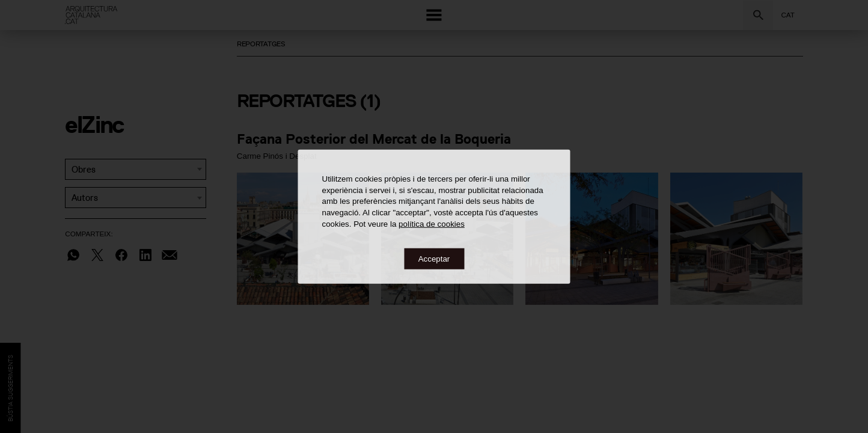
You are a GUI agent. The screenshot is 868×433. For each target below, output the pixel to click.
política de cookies (432, 224)
